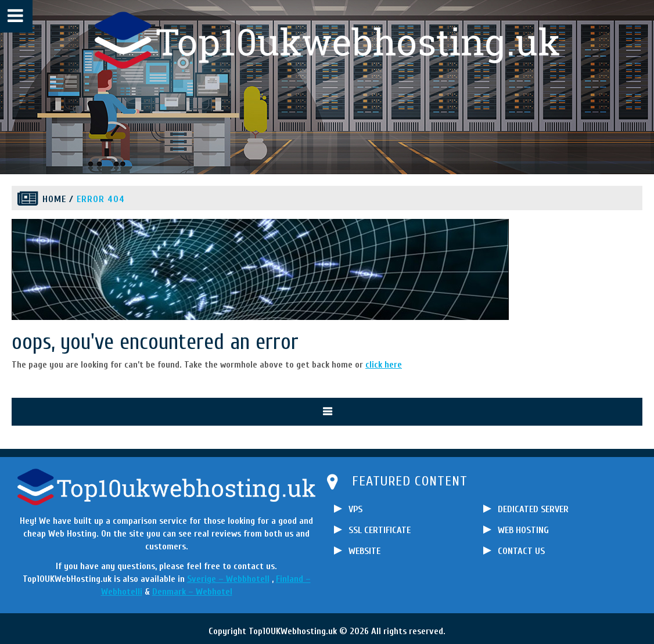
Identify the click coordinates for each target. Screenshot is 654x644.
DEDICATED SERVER (533, 509)
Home (54, 199)
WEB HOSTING (523, 530)
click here (384, 365)
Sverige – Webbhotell (228, 579)
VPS (355, 509)
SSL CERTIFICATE (380, 530)
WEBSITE (364, 551)
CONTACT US (521, 551)
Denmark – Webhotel (192, 592)
